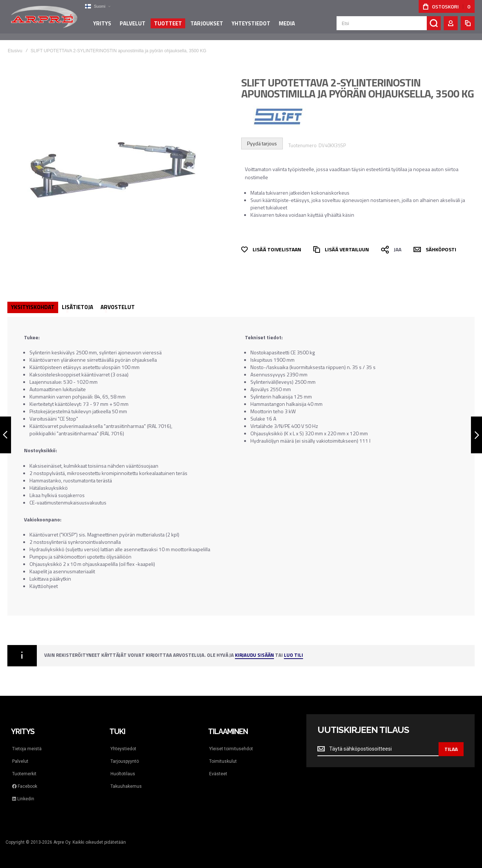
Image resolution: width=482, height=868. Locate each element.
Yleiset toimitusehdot (231, 749)
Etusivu (15, 51)
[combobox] (389, 26)
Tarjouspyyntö (125, 761)
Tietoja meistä (27, 749)
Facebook (25, 786)
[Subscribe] (451, 749)
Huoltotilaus (123, 774)
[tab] (33, 307)
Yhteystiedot (123, 749)
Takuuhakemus (126, 786)
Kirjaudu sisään (254, 656)
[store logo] (44, 20)
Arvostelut (118, 307)
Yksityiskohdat (33, 307)
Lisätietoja (78, 307)
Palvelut (20, 761)
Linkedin (23, 799)
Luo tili (293, 656)
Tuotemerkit (24, 774)
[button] (98, 6)
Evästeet (218, 774)
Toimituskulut (223, 761)
